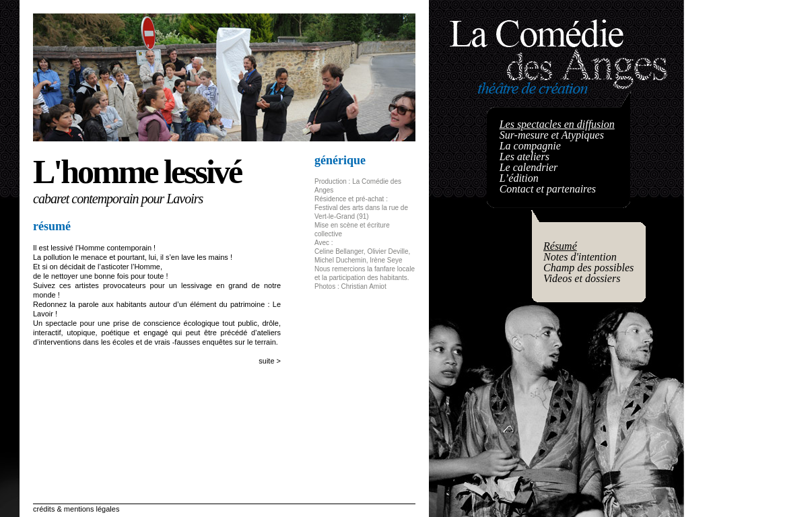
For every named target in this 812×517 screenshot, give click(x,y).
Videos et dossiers (582, 278)
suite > (270, 361)
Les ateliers (525, 157)
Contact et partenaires (548, 189)
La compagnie (530, 146)
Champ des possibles (588, 268)
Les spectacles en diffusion (557, 124)
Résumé (560, 246)
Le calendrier (529, 167)
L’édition (519, 178)
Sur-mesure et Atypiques (552, 135)
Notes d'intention (580, 257)
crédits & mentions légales (76, 509)
